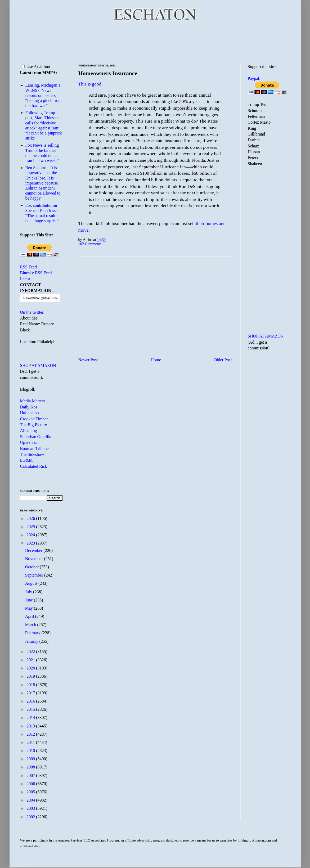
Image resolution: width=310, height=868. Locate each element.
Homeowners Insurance (108, 73)
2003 (31, 808)
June (30, 600)
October (33, 567)
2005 (31, 792)
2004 (31, 800)
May (30, 608)
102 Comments (90, 244)
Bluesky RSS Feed (36, 273)
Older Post (223, 360)
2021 (31, 660)
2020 (31, 668)
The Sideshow (32, 454)
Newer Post (88, 360)
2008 (31, 767)
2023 (31, 543)
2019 (31, 676)
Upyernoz (28, 442)
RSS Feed (29, 267)
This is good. (90, 84)
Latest (25, 279)
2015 (31, 709)
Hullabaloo (30, 413)
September (35, 575)
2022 (31, 652)
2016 (31, 701)
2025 (31, 527)
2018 (31, 685)
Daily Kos (29, 407)
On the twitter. (32, 312)
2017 (31, 693)
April (30, 616)
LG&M (26, 460)
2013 (31, 726)
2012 (31, 734)
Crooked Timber (34, 419)
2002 (31, 817)
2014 (31, 718)
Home (156, 360)
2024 (31, 535)
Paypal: (254, 78)
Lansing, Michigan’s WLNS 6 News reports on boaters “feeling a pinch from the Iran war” (44, 95)
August (32, 583)
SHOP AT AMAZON (38, 365)
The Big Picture (33, 425)
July (29, 592)
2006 (31, 784)
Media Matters (33, 401)
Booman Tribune (34, 449)
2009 (31, 759)
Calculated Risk (34, 466)
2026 (31, 518)
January (32, 641)
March (31, 625)
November (35, 559)
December (34, 550)
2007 (31, 775)
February (33, 633)
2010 (31, 751)
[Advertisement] (155, 42)
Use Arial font (36, 67)
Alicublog (29, 431)
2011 (31, 742)
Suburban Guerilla (36, 437)
